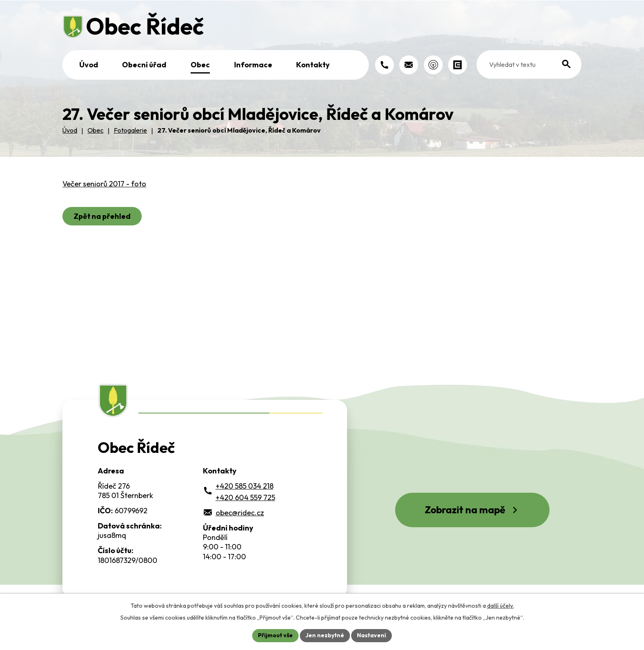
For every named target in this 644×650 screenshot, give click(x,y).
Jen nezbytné (325, 635)
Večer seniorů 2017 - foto (104, 184)
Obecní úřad (144, 65)
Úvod (89, 65)
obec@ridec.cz (240, 513)
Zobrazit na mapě (472, 510)
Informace (253, 65)
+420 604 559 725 (245, 497)
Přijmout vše (275, 635)
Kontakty (313, 65)
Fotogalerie (130, 130)
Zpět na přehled (102, 216)
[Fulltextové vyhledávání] (529, 64)
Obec (200, 65)
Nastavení (371, 635)
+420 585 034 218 (245, 486)
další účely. (500, 606)
